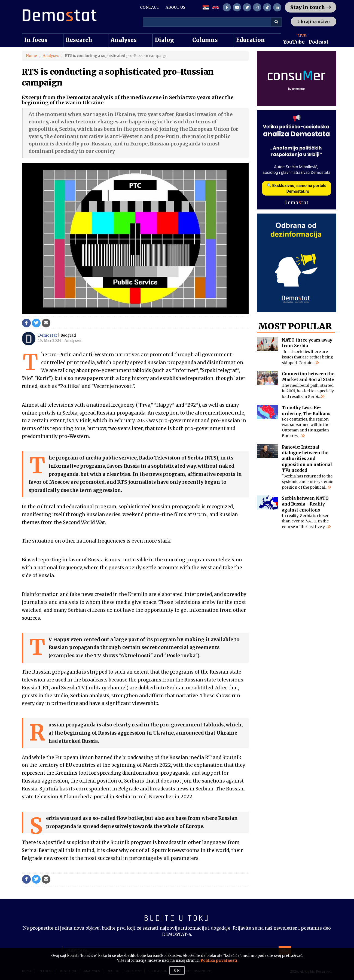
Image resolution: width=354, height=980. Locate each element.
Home (31, 56)
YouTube (294, 42)
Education (251, 40)
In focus (36, 40)
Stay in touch (311, 7)
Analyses (124, 40)
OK (177, 970)
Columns (205, 40)
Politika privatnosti (219, 961)
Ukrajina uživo (314, 22)
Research (79, 40)
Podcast (319, 42)
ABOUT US (176, 7)
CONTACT (150, 7)
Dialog (164, 40)
